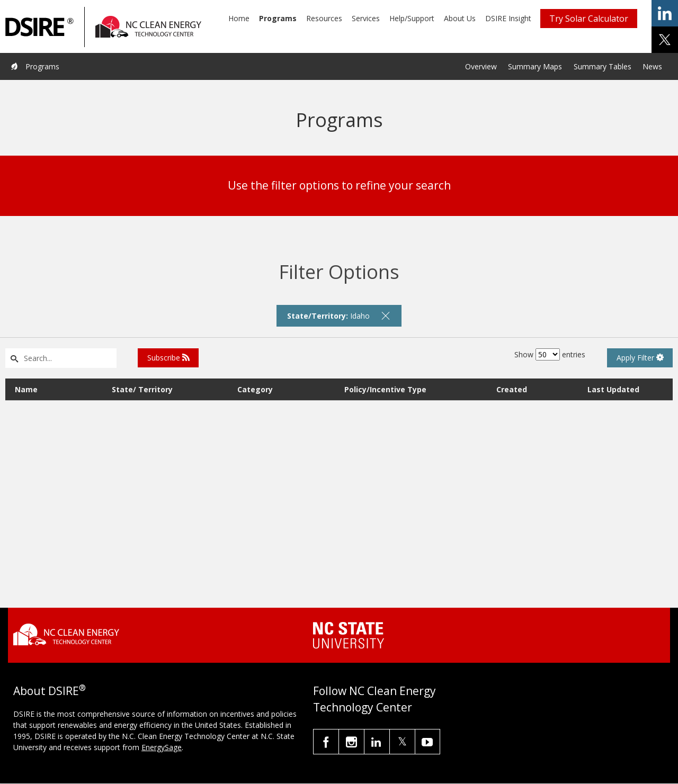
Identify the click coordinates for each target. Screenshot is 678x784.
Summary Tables (603, 66)
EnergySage (162, 747)
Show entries (550, 354)
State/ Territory (142, 389)
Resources (324, 18)
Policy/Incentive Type (385, 389)
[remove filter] (386, 316)
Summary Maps (535, 66)
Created (512, 389)
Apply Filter (640, 358)
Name (26, 389)
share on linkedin (665, 13)
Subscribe (168, 358)
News (652, 66)
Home (239, 18)
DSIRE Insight (508, 18)
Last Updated (613, 389)
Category (255, 389)
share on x (665, 40)
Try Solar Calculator (589, 19)
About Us (460, 18)
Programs (278, 18)
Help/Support (412, 18)
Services (366, 18)
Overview (481, 66)
